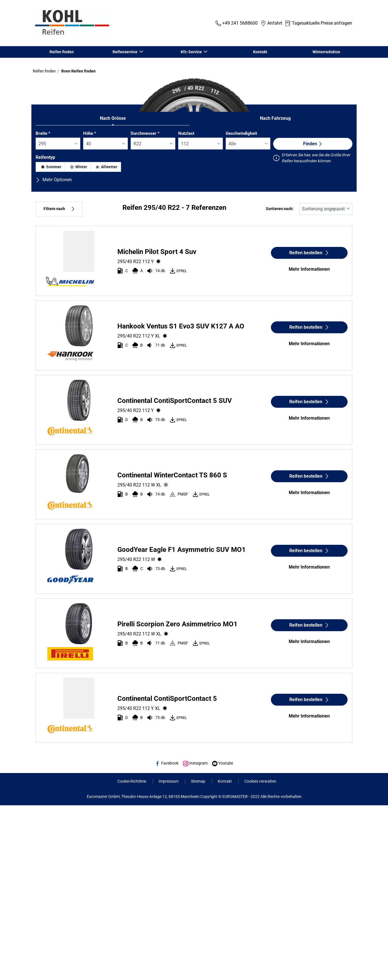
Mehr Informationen (309, 269)
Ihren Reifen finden (78, 71)
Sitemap (199, 781)
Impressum (169, 781)
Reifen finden (62, 52)
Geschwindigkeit (241, 133)
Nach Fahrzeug (275, 118)
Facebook (167, 763)
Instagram (195, 763)
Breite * (43, 133)
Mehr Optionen (54, 180)
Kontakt (260, 52)
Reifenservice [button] (125, 52)
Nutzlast (186, 133)
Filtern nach (59, 209)
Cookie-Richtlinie (132, 781)
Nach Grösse (113, 118)
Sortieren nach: (280, 209)
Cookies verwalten (260, 781)
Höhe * (90, 133)
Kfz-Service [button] (191, 52)
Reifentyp (45, 157)
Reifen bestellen (309, 253)
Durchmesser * (145, 133)
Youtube (223, 763)
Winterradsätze (326, 52)
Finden (313, 144)
